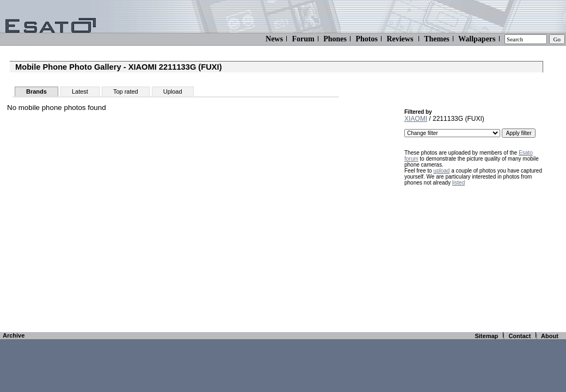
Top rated (126, 91)
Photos (366, 39)
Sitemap (486, 336)
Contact (519, 336)
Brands (36, 91)
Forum (303, 39)
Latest (80, 91)
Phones (335, 39)
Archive (14, 335)
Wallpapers (477, 39)
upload (441, 171)
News (274, 39)
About (550, 336)
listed (459, 183)
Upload (173, 91)
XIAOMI (416, 119)
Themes (437, 39)
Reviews (400, 39)
